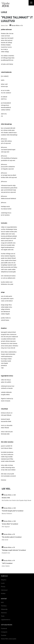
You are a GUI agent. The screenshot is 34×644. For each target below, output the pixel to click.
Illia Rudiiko (5, 500)
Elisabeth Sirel (6, 553)
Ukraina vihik (6, 498)
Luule (4, 12)
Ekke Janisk (5, 540)
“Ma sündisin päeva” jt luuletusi (12, 537)
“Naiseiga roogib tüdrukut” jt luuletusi (14, 550)
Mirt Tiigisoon (6, 527)
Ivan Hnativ (12, 500)
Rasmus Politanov (7, 513)
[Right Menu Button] (31, 3)
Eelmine (4, 480)
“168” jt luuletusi (7, 563)
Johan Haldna (6, 566)
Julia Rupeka (20, 500)
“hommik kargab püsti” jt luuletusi (13, 511)
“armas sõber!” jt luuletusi (10, 524)
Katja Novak (28, 500)
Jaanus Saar (4, 25)
